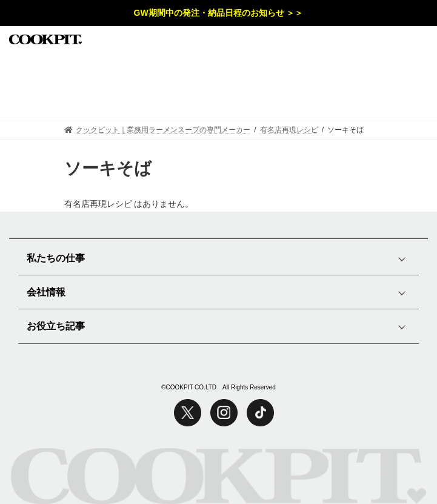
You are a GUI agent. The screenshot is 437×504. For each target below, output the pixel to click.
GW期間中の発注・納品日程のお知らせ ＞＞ (219, 13)
